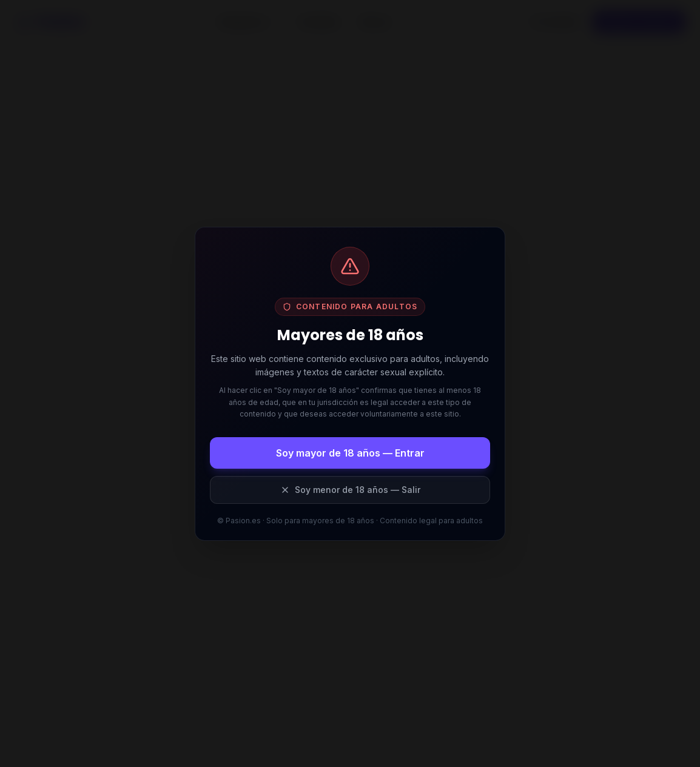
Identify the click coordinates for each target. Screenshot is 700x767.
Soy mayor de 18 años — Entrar (350, 453)
